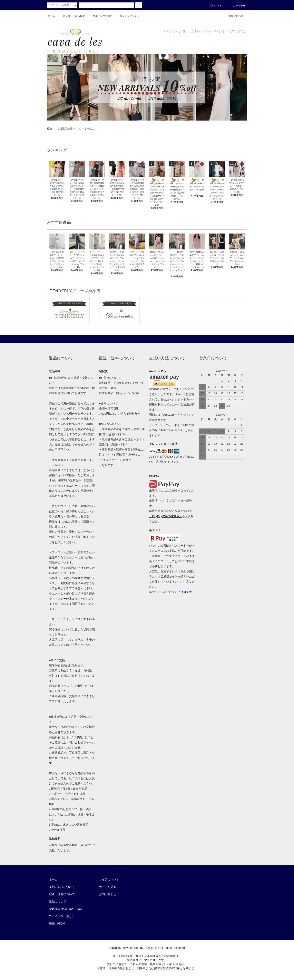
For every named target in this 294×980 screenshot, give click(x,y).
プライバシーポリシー (63, 916)
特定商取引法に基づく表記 (66, 909)
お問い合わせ (234, 16)
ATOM (61, 924)
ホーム (52, 16)
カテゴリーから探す (71, 16)
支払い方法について (62, 887)
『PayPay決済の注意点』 (166, 516)
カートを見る (108, 887)
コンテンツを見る (127, 16)
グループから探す (100, 16)
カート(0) (237, 6)
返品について (58, 901)
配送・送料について (62, 894)
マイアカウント (109, 879)
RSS (52, 924)
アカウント (213, 6)
